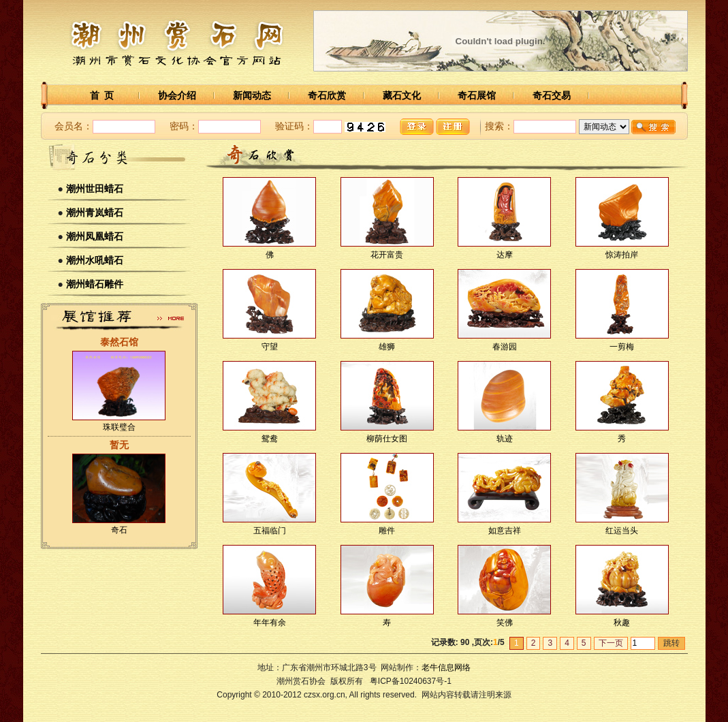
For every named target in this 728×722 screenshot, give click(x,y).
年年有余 (270, 623)
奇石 (119, 530)
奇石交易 (552, 95)
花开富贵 (387, 255)
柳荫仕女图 (387, 439)
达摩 (505, 255)
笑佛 (505, 623)
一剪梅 (622, 347)
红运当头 (622, 531)
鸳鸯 (270, 439)
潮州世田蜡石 (95, 189)
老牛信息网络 (446, 668)
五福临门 (270, 531)
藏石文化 (402, 95)
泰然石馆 (119, 342)
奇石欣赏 (327, 95)
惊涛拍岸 (622, 255)
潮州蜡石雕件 (95, 284)
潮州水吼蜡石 (95, 260)
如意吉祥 (505, 531)
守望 (270, 347)
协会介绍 (177, 95)
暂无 (119, 445)
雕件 (387, 531)
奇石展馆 (477, 95)
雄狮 (387, 347)
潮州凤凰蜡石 (95, 236)
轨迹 (505, 439)
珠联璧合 (119, 427)
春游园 (505, 347)
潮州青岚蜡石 (95, 213)
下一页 (611, 643)
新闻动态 (252, 95)
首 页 (102, 95)
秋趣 (622, 623)
